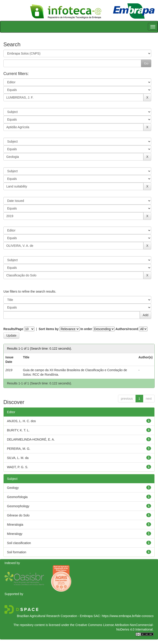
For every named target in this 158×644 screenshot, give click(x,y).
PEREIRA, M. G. (19, 449)
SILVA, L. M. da (18, 458)
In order (86, 329)
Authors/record (127, 329)
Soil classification (19, 543)
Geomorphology (18, 506)
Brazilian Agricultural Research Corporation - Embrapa (55, 616)
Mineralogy (15, 534)
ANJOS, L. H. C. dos (21, 421)
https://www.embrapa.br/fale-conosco (128, 616)
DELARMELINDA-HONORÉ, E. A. (31, 439)
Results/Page (13, 329)
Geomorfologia (17, 497)
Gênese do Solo (18, 515)
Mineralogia (15, 525)
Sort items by (49, 329)
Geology (13, 488)
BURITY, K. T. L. (18, 430)
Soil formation (17, 552)
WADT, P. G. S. (18, 467)
